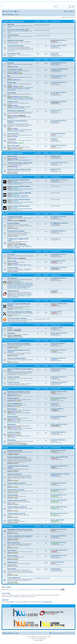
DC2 (19, 80)
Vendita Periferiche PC (14, 474)
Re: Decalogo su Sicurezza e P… (59, 377)
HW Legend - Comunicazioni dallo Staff (13, 21)
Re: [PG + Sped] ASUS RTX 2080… (59, 457)
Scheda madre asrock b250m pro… (60, 180)
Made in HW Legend (14, 146)
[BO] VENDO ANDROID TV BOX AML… (61, 474)
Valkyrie (16, 207)
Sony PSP (16, 420)
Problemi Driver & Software (16, 231)
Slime (53, 393)
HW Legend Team (7, 275)
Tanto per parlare (7, 527)
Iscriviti (9, 587)
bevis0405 (54, 122)
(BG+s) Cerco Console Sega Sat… (59, 513)
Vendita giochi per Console (16, 490)
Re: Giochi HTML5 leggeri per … (59, 432)
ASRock (16, 181)
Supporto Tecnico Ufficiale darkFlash (19, 186)
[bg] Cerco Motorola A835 (57, 520)
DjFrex (54, 467)
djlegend (54, 41)
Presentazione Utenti (14, 53)
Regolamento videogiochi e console (19, 392)
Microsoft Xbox (12, 409)
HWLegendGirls (12, 562)
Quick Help (5, 214)
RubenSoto (55, 405)
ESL (14, 295)
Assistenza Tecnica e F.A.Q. (15, 184)
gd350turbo (55, 475)
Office (25, 245)
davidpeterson (55, 157)
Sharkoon (16, 201)
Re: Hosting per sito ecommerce (59, 382)
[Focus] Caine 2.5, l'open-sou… (59, 350)
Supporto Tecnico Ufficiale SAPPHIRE (19, 193)
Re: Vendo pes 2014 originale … (59, 483)
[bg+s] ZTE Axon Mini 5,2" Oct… (59, 495)
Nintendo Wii (11, 424)
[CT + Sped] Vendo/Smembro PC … (60, 466)
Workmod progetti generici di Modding (19, 312)
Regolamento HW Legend (15, 40)
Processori (11, 63)
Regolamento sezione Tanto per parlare (20, 529)
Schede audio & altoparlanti (16, 111)
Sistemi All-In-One (13, 134)
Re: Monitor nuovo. (55, 156)
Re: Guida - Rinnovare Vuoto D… (59, 267)
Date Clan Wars (21, 295)
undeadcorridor (48, 602)
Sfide (9, 296)
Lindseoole (55, 84)
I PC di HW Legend (18, 149)
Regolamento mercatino (15, 451)
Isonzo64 (54, 279)
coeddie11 (54, 329)
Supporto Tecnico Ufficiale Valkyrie (18, 206)
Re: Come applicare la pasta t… (59, 93)
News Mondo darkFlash (26, 189)
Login (3, 587)
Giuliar (54, 170)
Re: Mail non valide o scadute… (59, 46)
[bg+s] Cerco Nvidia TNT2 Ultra (59, 500)
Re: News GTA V (55, 403)
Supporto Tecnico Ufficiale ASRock (18, 180)
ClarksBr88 (55, 418)
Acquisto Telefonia (13, 520)
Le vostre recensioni (18, 413)
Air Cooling (11, 255)
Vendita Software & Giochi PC (17, 483)
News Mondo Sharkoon (26, 202)
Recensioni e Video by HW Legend (18, 30)
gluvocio (54, 292)
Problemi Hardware (13, 223)
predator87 (21, 143)
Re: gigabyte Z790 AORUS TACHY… (60, 69)
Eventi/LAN (15, 297)
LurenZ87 (20, 86)
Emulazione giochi (13, 398)
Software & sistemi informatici (11, 341)
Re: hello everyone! (55, 569)
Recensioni (16, 182)
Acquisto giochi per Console (16, 513)
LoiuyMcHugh (55, 224)
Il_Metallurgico (22, 116)
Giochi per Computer (14, 432)
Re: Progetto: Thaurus (56, 312)
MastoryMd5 (55, 181)
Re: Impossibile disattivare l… (58, 344)
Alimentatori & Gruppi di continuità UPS (20, 163)
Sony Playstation (13, 417)
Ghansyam (55, 94)
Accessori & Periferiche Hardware (12, 153)
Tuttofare (17, 248)
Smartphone (11, 333)
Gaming (15, 245)
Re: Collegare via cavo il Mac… (59, 217)
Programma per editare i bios (58, 358)
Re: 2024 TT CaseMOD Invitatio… (59, 304)
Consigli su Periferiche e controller (20, 130)
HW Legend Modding (8, 301)
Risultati (29, 295)
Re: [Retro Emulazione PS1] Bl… (59, 398)
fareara (54, 441)
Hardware (5, 60)
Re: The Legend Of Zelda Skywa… (59, 424)
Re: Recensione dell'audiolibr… (59, 536)
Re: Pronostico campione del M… (59, 550)
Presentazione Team (18, 283)
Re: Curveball (54, 291)
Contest (30, 99)
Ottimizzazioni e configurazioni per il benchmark (20, 285)
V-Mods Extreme (12, 102)
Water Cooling (12, 261)
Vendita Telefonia (13, 495)
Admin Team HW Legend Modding (22, 309)
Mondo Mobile (6, 325)
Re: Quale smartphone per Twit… (59, 333)
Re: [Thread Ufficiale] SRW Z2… (59, 417)
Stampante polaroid (56, 169)
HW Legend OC (12, 278)
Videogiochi (5, 389)
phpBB (33, 637)
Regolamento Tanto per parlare (59, 529)
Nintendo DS (16, 428)
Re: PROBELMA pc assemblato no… (60, 223)
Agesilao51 (55, 378)
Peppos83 (24, 444)
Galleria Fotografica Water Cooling (22, 265)
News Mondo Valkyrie (26, 209)
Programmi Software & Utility (16, 358)
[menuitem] (17, 11)
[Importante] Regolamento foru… (59, 40)
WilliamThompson (56, 383)
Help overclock (29, 98)
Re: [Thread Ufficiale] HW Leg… (59, 278)
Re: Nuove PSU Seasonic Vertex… (59, 163)
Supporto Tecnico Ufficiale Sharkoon (19, 200)
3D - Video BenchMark (20, 287)
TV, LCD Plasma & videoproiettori (22, 160)
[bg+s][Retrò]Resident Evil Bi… (59, 490)
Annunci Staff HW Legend (15, 46)
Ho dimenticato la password (46, 589)
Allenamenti (15, 296)
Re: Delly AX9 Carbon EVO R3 (58, 145)
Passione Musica (13, 556)
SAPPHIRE (16, 194)
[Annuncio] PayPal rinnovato (58, 450)
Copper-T (54, 359)
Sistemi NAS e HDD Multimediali (21, 130)
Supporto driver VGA (18, 88)
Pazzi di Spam (12, 569)
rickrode (54, 164)
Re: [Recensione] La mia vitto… (59, 555)
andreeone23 (55, 64)
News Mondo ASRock (26, 182)
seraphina (54, 47)
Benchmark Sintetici (18, 98)
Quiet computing (26, 246)
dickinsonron (55, 256)
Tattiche (22, 296)
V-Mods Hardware (20, 108)
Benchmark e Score (19, 284)
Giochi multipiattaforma (15, 404)
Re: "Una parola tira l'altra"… (58, 562)
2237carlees (55, 557)
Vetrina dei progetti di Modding (17, 318)
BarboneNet (55, 103)
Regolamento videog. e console (59, 392)
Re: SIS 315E (54, 139)
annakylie (54, 218)
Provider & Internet (13, 382)
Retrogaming (11, 440)
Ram (9, 76)
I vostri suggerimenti (14, 578)
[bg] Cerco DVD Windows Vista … (59, 507)
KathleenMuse (55, 70)
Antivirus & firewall (13, 377)
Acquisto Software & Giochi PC (17, 507)
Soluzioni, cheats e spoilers (20, 421)
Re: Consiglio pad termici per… (59, 254)
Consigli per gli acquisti (15, 217)
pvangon (54, 112)
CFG (27, 296)
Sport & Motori (12, 550)
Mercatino (5, 448)
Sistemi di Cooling (7, 252)
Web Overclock (23, 99)
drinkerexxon (55, 433)
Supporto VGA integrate (17, 89)
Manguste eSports (13, 291)
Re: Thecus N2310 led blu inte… (59, 121)
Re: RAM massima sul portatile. (59, 76)
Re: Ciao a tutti (54, 53)
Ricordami (57, 589)
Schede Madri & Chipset (15, 69)
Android (21, 337)
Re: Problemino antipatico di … (59, 231)
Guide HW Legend (13, 35)
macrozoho (55, 345)
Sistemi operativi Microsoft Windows (19, 344)
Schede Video (12, 83)
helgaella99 (55, 537)
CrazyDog (54, 410)
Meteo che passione (14, 543)
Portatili (10, 328)
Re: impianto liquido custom (58, 261)
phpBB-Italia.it (43, 639)
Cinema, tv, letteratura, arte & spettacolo (20, 536)
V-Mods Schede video (19, 107)
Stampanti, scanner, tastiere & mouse (19, 169)
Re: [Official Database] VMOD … (59, 102)
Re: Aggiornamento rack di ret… (59, 369)
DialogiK (20, 73)
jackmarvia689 (55, 77)
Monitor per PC (12, 156)
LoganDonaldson (56, 570)
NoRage (16, 67)
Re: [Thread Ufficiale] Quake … (59, 440)
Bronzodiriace (56, 426)
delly (53, 135)
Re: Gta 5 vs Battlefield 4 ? (57, 409)
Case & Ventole (29, 149)
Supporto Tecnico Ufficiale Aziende (12, 177)
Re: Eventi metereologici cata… (59, 542)
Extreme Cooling (13, 268)
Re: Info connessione (56, 110)
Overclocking (12, 93)
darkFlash (16, 188)
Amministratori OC (25, 96)
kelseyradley (55, 239)
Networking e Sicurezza (9, 366)
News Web (11, 24)
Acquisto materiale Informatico (17, 500)
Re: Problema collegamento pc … (59, 82)
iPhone (15, 337)
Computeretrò (12, 139)
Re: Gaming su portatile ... (57, 328)
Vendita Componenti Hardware (17, 457)
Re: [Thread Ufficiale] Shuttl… (58, 134)
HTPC (21, 245)
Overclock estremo (13, 99)
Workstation (17, 246)
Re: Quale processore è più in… (59, 63)
